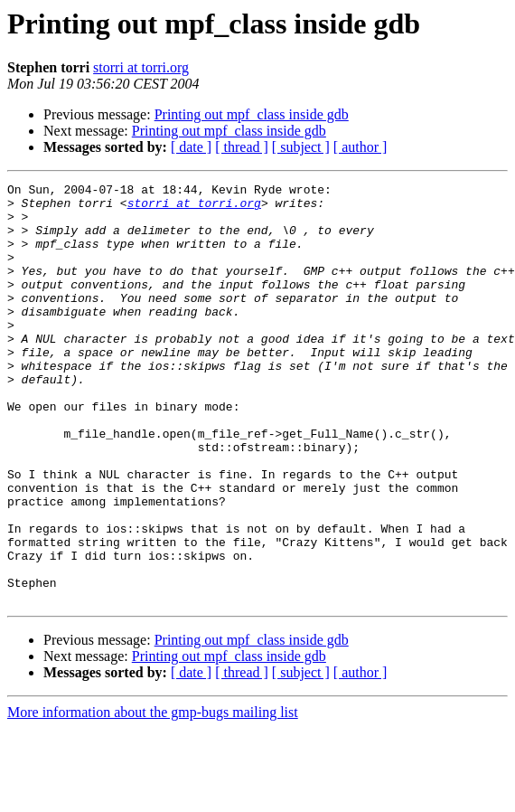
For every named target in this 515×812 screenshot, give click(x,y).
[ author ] (360, 147)
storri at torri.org (141, 67)
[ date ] (191, 147)
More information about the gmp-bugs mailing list (153, 796)
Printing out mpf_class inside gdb (252, 114)
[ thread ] (242, 147)
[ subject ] (301, 147)
